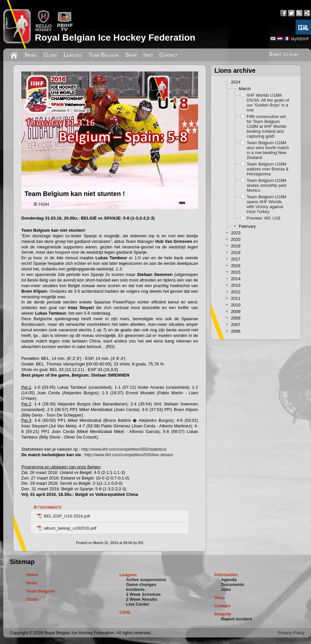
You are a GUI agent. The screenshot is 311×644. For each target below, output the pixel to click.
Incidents (135, 589)
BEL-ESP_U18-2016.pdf (64, 516)
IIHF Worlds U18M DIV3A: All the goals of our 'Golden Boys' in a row (268, 103)
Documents (233, 585)
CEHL (125, 612)
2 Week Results (142, 599)
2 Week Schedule (143, 594)
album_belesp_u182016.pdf (67, 528)
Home (32, 575)
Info (148, 55)
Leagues (73, 55)
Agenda (229, 580)
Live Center (138, 604)
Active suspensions (146, 580)
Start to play (284, 54)
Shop (131, 55)
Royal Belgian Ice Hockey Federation (115, 38)
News (31, 55)
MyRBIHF (300, 39)
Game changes (141, 585)
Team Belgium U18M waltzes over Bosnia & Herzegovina (268, 169)
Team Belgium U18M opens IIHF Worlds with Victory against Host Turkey (267, 204)
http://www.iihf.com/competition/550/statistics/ (124, 449)
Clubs (50, 55)
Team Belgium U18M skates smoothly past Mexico (267, 185)
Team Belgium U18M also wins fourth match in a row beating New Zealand (268, 150)
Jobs (226, 589)
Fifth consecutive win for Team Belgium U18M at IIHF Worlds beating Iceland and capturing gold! (267, 126)
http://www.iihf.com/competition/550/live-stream (129, 455)
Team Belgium (104, 55)
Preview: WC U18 (264, 218)
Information (226, 575)
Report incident (237, 619)
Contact (169, 55)
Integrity (223, 614)
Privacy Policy (291, 633)
